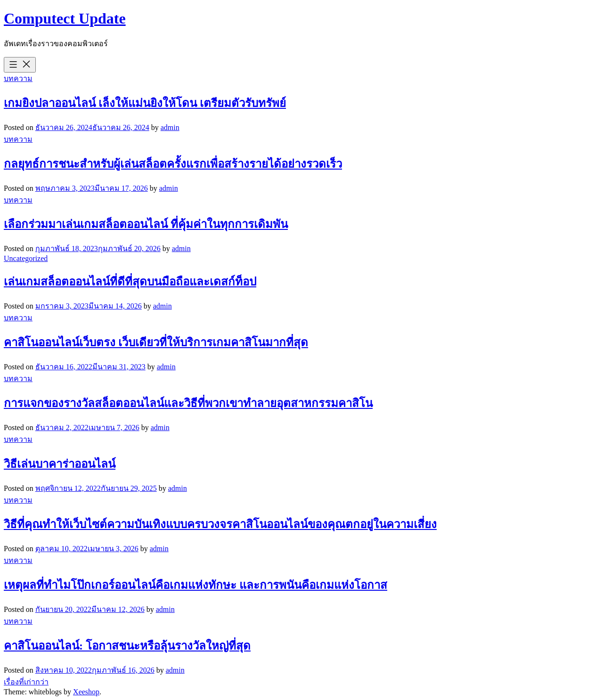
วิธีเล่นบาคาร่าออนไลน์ (60, 464)
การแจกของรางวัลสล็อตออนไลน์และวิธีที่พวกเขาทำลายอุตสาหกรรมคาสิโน (188, 403)
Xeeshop (86, 692)
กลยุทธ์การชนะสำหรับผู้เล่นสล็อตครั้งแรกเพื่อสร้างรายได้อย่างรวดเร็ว (173, 164)
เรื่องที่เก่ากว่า (26, 682)
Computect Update (65, 18)
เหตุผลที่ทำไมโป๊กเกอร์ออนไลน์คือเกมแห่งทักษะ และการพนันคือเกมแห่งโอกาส (196, 585)
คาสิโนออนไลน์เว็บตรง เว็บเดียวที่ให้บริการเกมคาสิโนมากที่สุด (156, 342)
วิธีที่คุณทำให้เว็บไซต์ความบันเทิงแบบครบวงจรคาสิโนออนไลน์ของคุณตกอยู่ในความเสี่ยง (220, 524)
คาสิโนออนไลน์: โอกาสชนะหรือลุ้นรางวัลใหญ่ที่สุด (127, 646)
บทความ (18, 78)
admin (170, 127)
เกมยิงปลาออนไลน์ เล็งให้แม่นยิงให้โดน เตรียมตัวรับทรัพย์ (145, 103)
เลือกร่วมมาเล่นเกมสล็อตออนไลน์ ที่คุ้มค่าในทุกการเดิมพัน (146, 224)
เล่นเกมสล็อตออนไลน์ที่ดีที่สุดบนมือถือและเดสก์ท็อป (130, 282)
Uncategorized (26, 258)
